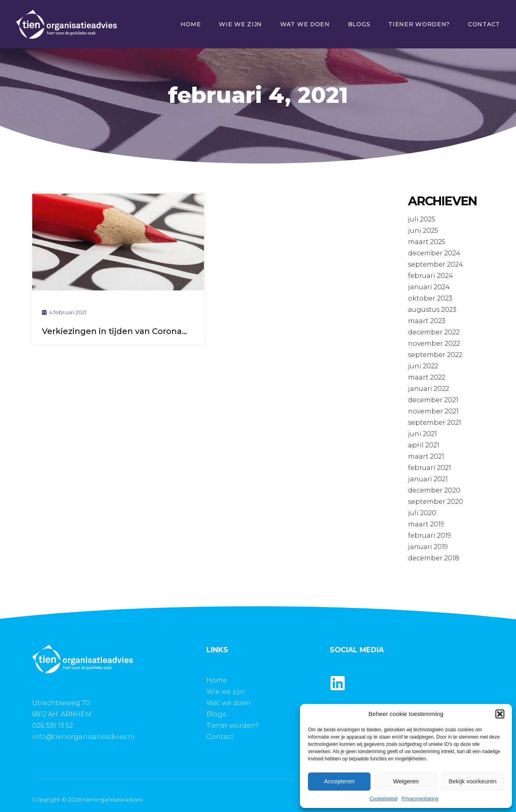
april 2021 (424, 445)
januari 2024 (429, 287)
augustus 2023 (432, 310)
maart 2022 (427, 377)
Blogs (359, 24)
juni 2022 (423, 366)
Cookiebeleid (384, 799)
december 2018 (434, 558)
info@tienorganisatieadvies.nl (83, 737)
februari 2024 (431, 276)
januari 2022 (429, 389)
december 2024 (434, 253)
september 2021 (435, 423)
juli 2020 (422, 513)
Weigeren (406, 781)
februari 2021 (430, 468)
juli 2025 (422, 219)
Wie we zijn (240, 24)
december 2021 (433, 400)
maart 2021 (426, 456)
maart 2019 (426, 524)
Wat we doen (305, 24)
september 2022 (435, 355)
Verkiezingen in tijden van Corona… (114, 331)
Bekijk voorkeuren (473, 781)
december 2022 (434, 332)
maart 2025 (427, 242)
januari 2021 (428, 479)
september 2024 (436, 264)
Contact (484, 24)
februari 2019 (430, 535)
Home (191, 24)
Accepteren (339, 781)
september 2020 (436, 502)
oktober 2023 (430, 298)
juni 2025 (423, 231)
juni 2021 (422, 434)
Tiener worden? (419, 24)
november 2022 (434, 343)
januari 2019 (428, 547)
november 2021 (433, 411)
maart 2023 (427, 321)
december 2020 (434, 490)
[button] (500, 714)
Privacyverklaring (420, 799)
